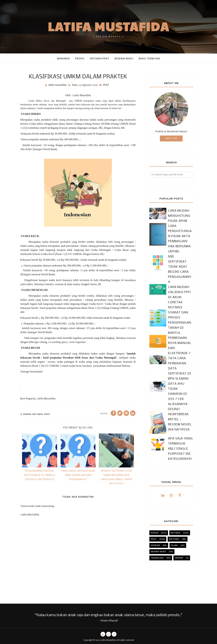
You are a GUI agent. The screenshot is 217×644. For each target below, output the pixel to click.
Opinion (155, 515)
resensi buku (158, 521)
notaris (38, 414)
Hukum (27, 414)
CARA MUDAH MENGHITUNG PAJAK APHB (177, 216)
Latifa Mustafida (109, 26)
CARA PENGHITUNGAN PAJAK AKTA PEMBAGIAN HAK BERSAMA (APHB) (180, 236)
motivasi (174, 509)
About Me (171, 138)
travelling (157, 527)
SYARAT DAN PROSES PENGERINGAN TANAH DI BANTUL (178, 302)
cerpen (179, 527)
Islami (174, 515)
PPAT (106, 85)
